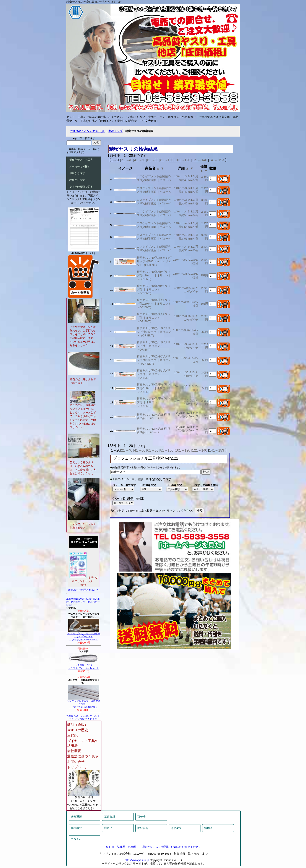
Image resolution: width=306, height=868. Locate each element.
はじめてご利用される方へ (84, 590)
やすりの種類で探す (81, 187)
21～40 (127, 160)
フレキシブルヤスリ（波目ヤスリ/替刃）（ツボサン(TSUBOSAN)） (84, 703)
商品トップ (115, 131)
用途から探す (77, 173)
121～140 (200, 160)
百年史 (142, 817)
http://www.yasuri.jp (137, 860)
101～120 (183, 160)
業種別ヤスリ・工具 (81, 160)
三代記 (72, 735)
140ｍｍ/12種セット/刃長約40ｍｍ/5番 (187, 430)
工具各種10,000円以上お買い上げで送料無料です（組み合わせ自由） (83, 602)
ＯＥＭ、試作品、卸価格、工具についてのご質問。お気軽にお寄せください (154, 847)
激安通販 (76, 817)
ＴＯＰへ (76, 839)
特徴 (84, 585)
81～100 (167, 160)
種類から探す (77, 180)
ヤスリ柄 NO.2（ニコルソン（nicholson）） (84, 666)
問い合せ (143, 828)
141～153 (217, 160)
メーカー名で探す (80, 166)
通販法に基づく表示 (83, 756)
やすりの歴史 (78, 730)
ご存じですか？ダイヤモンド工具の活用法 (84, 542)
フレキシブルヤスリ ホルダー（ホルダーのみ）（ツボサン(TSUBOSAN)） (84, 635)
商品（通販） (78, 725)
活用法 (208, 828)
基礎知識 (110, 817)
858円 (204, 275)
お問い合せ (76, 762)
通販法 (108, 828)
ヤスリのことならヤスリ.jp (87, 131)
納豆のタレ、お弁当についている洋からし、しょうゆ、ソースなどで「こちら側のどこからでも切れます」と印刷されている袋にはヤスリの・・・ (83, 416)
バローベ (165, 180)
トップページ (78, 767)
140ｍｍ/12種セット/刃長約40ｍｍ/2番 (187, 416)
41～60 (140, 160)
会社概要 (74, 751)
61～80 (153, 160)
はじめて (176, 828)
